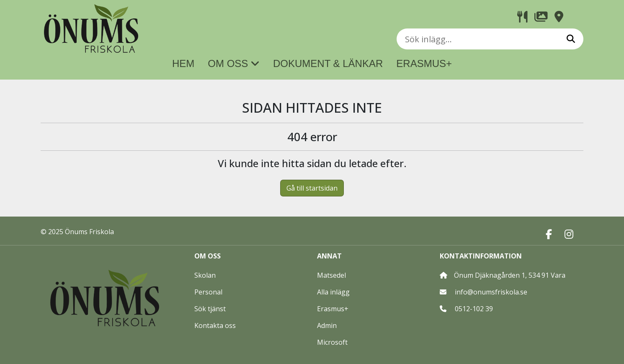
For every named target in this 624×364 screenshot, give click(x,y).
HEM (183, 63)
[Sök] (571, 39)
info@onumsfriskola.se (491, 292)
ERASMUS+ (424, 63)
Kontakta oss (215, 325)
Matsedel (331, 275)
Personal (208, 292)
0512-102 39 (474, 309)
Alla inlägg (333, 292)
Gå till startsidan (312, 188)
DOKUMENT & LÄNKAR (328, 63)
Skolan (205, 275)
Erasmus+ (333, 309)
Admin (327, 325)
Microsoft (332, 342)
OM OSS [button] (234, 63)
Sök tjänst (210, 309)
